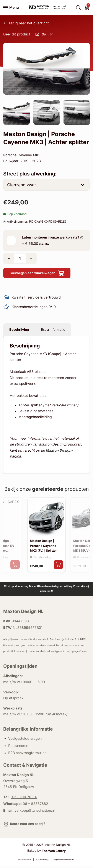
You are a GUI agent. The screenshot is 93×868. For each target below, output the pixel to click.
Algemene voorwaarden (64, 861)
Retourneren (18, 747)
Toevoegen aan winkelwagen (38, 273)
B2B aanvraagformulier (27, 755)
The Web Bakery (54, 853)
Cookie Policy (42, 861)
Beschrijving (20, 330)
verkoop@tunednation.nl (35, 812)
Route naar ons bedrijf (25, 826)
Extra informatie (56, 330)
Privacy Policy (24, 861)
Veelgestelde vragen (25, 740)
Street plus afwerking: (30, 174)
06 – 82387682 (35, 805)
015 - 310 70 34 (24, 799)
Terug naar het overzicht (26, 23)
